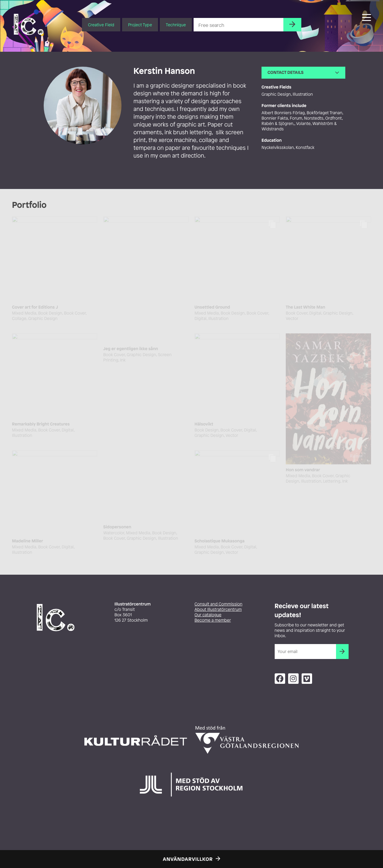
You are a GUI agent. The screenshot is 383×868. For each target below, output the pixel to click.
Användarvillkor (188, 859)
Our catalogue (208, 615)
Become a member (213, 620)
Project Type (140, 25)
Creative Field (101, 25)
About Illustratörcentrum (218, 610)
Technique (176, 25)
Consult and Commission (218, 604)
